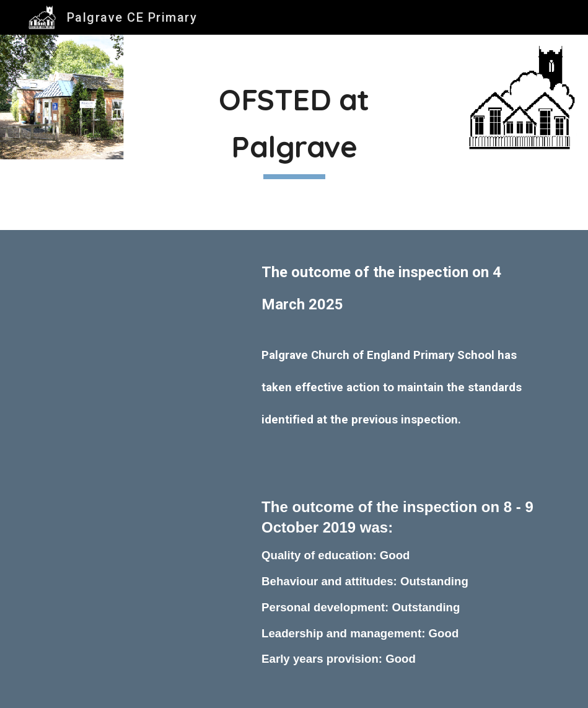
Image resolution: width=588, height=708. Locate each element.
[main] (294, 132)
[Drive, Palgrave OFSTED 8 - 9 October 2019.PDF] (140, 546)
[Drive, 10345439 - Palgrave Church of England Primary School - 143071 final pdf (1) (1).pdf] (140, 303)
